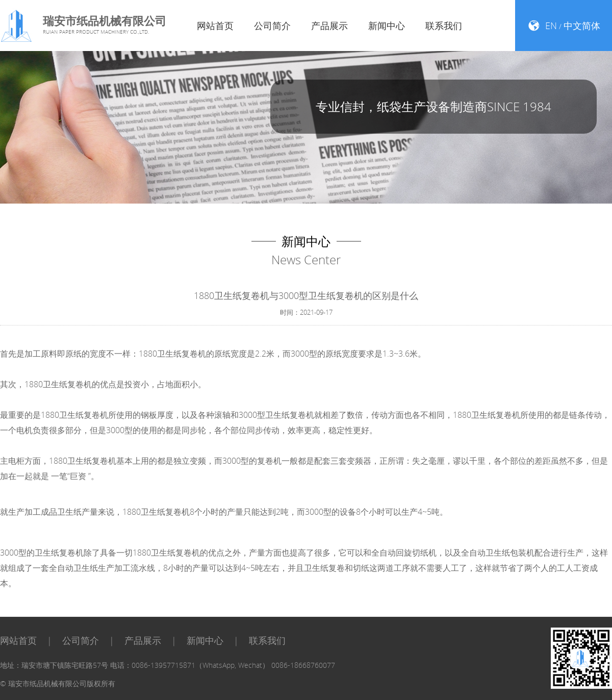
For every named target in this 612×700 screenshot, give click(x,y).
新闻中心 (387, 26)
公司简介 (272, 26)
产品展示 (329, 26)
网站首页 (215, 26)
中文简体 (582, 26)
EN (551, 26)
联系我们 (444, 26)
